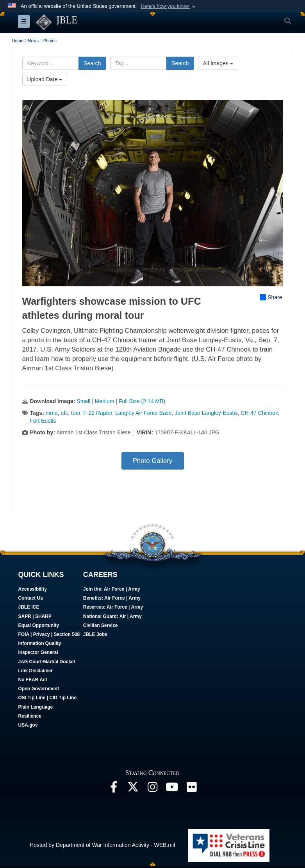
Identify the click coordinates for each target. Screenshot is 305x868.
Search (92, 63)
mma (52, 413)
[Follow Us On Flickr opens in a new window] (192, 789)
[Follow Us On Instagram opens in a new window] (153, 789)
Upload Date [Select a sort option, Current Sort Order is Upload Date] (45, 79)
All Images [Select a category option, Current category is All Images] (218, 63)
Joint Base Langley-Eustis (206, 413)
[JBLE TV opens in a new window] (172, 789)
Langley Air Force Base (144, 413)
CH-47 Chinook (259, 413)
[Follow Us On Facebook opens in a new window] (114, 789)
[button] (169, 6)
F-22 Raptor (98, 413)
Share (271, 298)
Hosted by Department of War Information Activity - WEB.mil (102, 845)
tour (76, 413)
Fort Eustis (43, 421)
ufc (65, 413)
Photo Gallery (153, 461)
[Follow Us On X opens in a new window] (133, 789)
